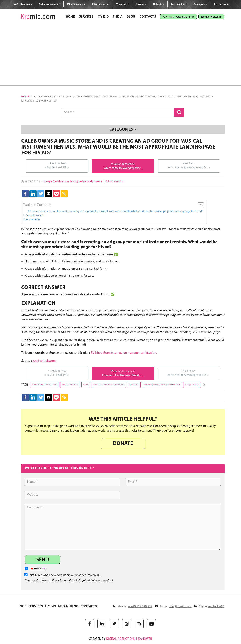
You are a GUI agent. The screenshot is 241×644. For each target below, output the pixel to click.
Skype (209, 607)
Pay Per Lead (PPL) (57, 165)
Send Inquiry (211, 17)
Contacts (148, 16)
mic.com (38, 16)
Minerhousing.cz (76, 4)
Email (173, 607)
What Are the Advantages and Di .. (189, 165)
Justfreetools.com (22, 4)
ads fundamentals (70, 385)
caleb (86, 385)
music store (134, 385)
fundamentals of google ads (45, 385)
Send (43, 560)
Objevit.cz (159, 4)
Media (118, 16)
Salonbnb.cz (200, 4)
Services (86, 16)
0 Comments (114, 182)
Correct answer (34, 215)
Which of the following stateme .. (123, 168)
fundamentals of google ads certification (162, 385)
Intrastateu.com (101, 4)
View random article (123, 164)
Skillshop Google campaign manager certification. (124, 353)
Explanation (33, 220)
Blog (131, 16)
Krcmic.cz (141, 4)
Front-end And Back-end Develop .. (123, 376)
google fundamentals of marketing (108, 385)
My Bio (103, 16)
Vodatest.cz (123, 4)
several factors (192, 385)
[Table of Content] (201, 205)
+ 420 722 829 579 (178, 17)
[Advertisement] (120, 55)
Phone (132, 607)
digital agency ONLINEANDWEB (129, 639)
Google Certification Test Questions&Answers (72, 182)
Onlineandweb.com (49, 4)
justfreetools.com (44, 361)
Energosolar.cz (179, 4)
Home (70, 16)
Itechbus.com (221, 4)
